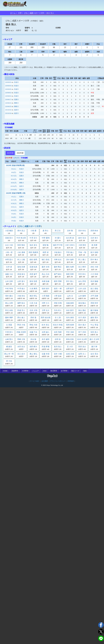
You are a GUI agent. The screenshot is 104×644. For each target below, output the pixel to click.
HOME (5, 371)
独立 (75, 371)
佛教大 (16, 103)
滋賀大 (16, 110)
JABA (45, 371)
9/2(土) (14, 169)
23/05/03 (8, 82)
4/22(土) (14, 207)
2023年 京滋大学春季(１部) (16, 193)
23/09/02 (8, 93)
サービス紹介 (35, 381)
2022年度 (20, 153)
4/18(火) (14, 203)
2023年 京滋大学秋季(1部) (15, 165)
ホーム (13, 13)
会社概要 (45, 381)
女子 (64, 371)
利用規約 (71, 381)
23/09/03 (8, 96)
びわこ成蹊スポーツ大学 (34, 13)
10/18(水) (14, 190)
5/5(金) (14, 221)
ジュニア (36, 371)
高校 (15, 371)
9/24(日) (14, 179)
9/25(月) (14, 183)
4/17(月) (14, 200)
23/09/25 (8, 106)
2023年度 (10, 153)
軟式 (54, 371)
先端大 (16, 82)
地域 (85, 371)
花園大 (16, 100)
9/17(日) (14, 176)
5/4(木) (14, 217)
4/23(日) (14, 210)
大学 (20, 13)
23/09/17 (8, 100)
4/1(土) (14, 197)
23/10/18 (8, 113)
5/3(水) (14, 214)
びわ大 (16, 158)
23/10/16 (8, 110)
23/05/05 (8, 89)
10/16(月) (14, 186)
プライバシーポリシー (58, 381)
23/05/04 (8, 86)
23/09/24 (8, 103)
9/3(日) (14, 172)
